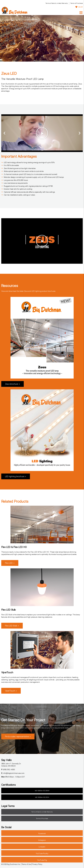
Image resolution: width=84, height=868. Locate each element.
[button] (4, 133)
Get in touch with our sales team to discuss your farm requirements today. (42, 728)
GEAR (79, 7)
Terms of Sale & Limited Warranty (57, 3)
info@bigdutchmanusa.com (13, 773)
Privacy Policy (37, 864)
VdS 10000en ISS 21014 (42, 797)
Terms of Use (26, 864)
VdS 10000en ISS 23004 (42, 791)
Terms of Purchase (77, 3)
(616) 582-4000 (8, 769)
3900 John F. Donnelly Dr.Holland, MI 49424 (11, 765)
